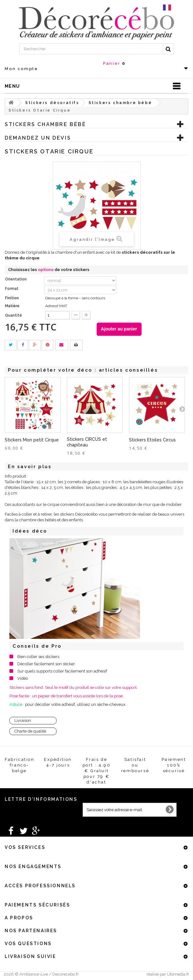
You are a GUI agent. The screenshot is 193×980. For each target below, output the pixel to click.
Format (12, 289)
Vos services (25, 847)
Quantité (13, 315)
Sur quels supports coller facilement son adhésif (62, 671)
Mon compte (21, 69)
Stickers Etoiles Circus (152, 440)
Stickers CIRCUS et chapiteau (87, 442)
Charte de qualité (30, 731)
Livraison (23, 720)
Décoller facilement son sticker (46, 664)
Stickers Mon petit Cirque (32, 440)
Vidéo (23, 678)
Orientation (16, 279)
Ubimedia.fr (178, 974)
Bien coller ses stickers (38, 657)
